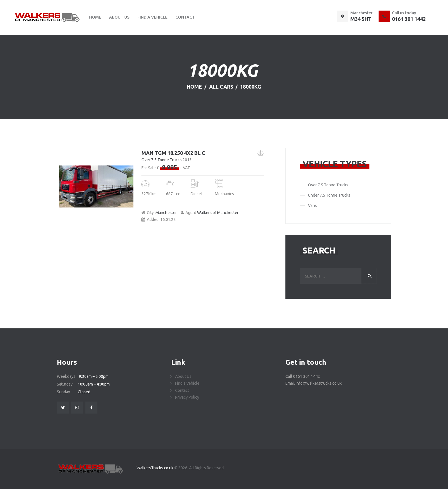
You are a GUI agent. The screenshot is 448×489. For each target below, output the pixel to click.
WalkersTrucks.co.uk (155, 468)
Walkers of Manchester (218, 213)
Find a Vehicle (187, 383)
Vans (312, 205)
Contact (182, 390)
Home (194, 87)
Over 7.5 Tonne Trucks (162, 160)
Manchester (166, 213)
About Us (183, 376)
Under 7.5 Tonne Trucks (329, 195)
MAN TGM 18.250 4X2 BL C (173, 153)
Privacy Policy (187, 397)
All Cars (221, 87)
